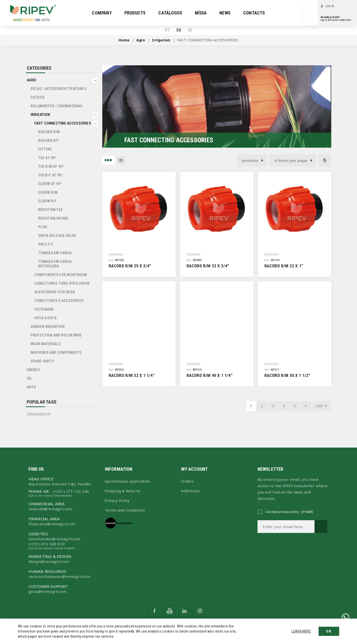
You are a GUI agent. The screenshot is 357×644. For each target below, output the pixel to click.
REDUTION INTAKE (53, 218)
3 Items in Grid (108, 160)
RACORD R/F (49, 141)
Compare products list (325, 160)
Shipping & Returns (123, 491)
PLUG (43, 227)
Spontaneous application (127, 481)
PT (167, 30)
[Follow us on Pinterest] (185, 611)
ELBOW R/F (47, 201)
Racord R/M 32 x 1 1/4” (132, 375)
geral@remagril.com (48, 591)
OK (329, 631)
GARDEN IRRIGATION (48, 327)
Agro (32, 80)
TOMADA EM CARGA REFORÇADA (55, 264)
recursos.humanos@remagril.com (59, 576)
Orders (187, 481)
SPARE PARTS (42, 361)
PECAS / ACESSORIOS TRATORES (59, 89)
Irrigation (40, 115)
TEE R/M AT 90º (51, 166)
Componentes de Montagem (61, 275)
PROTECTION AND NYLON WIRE (56, 335)
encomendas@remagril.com (54, 539)
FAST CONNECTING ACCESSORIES (63, 123)
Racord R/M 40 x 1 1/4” (210, 375)
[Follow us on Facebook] (155, 611)
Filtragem (44, 309)
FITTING (45, 149)
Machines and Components (56, 352)
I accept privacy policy (282, 512)
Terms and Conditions (125, 510)
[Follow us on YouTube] (170, 611)
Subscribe (321, 527)
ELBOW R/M (48, 192)
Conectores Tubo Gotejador (62, 283)
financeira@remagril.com (52, 524)
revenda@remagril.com (50, 509)
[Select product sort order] (252, 160)
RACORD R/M (49, 132)
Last (320, 406)
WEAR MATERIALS (46, 344)
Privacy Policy (117, 500)
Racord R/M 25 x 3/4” (130, 266)
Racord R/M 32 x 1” (284, 266)
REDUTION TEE (51, 210)
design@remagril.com (49, 561)
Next (306, 406)
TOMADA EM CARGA (55, 253)
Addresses (191, 491)
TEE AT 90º (47, 158)
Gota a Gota (45, 318)
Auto (32, 387)
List (121, 160)
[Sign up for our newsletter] (286, 527)
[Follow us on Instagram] (200, 611)
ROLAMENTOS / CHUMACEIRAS (57, 106)
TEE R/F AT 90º (51, 175)
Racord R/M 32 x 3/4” (208, 266)
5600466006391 (39, 414)
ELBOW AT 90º (50, 184)
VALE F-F (46, 244)
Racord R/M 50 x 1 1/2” (287, 375)
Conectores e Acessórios (59, 301)
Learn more (301, 631)
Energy (33, 370)
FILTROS (38, 97)
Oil (30, 378)
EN (179, 30)
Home (124, 40)
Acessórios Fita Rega (55, 292)
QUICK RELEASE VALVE (57, 236)
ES (190, 30)
